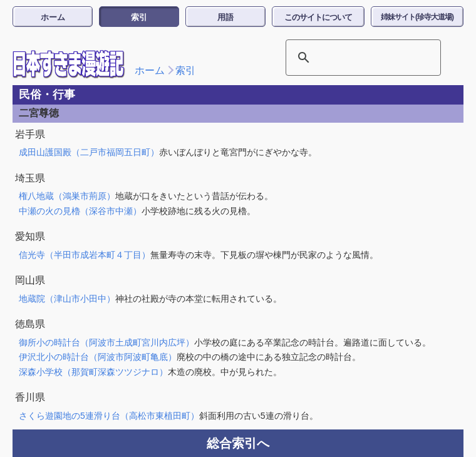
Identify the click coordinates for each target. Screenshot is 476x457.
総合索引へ (238, 443)
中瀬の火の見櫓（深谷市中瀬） (80, 211)
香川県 (30, 397)
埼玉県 (30, 178)
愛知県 (30, 236)
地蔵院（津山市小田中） (67, 299)
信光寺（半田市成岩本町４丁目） (85, 255)
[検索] (347, 58)
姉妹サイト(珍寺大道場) (417, 17)
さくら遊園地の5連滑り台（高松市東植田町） (109, 416)
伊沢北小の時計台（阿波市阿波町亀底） (98, 357)
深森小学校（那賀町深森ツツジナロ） (93, 372)
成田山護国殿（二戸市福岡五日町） (89, 152)
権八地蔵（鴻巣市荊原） (67, 196)
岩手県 (30, 134)
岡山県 (30, 280)
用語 (225, 17)
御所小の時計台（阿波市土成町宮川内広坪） (106, 342)
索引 (139, 17)
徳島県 (30, 324)
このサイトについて (318, 17)
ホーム (53, 17)
